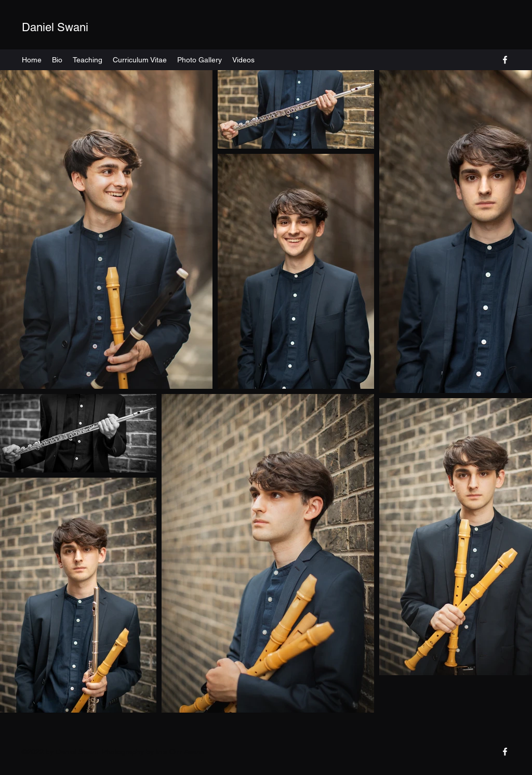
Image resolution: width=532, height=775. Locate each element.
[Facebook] (505, 60)
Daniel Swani (55, 27)
